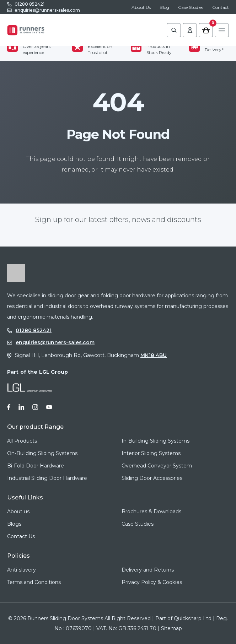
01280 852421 (29, 4)
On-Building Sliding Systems (42, 453)
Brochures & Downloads (151, 512)
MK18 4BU (154, 355)
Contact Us (21, 536)
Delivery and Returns (148, 570)
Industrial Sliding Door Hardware (47, 478)
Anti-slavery (22, 570)
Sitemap (171, 628)
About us (18, 512)
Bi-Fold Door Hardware (36, 466)
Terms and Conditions (34, 582)
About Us (141, 7)
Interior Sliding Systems (151, 453)
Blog (164, 7)
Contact (221, 7)
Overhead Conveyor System (157, 466)
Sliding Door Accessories (152, 478)
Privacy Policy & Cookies (152, 582)
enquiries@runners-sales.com (47, 10)
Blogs (14, 524)
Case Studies (191, 7)
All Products (22, 441)
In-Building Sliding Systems (155, 441)
